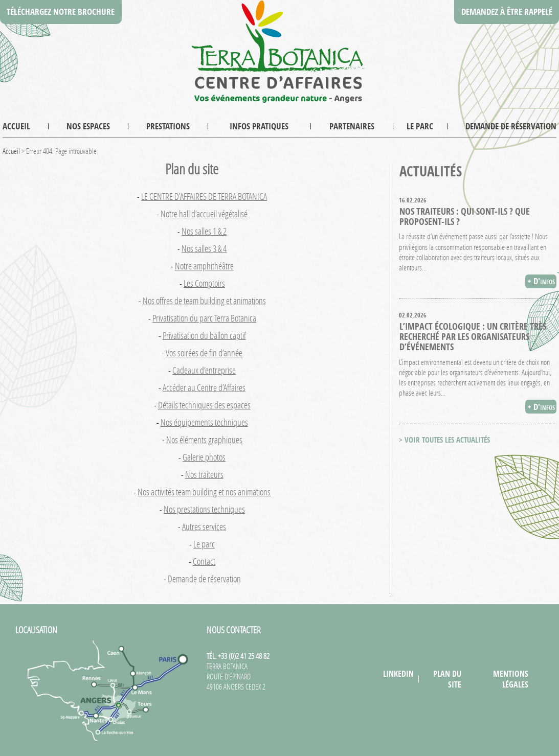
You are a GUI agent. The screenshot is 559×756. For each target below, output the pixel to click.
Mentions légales (511, 679)
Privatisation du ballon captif (204, 335)
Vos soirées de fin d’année (204, 353)
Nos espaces (88, 126)
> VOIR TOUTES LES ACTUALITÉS (444, 440)
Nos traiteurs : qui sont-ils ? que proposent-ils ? (465, 216)
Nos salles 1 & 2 (204, 231)
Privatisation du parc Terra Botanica (204, 318)
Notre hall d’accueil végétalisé (204, 214)
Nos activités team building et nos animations (204, 492)
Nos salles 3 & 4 (204, 248)
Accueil (16, 126)
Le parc (420, 126)
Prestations (168, 126)
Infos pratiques (259, 126)
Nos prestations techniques (204, 509)
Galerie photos (204, 457)
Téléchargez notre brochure (61, 12)
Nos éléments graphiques (204, 440)
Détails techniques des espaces (204, 405)
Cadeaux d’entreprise (204, 370)
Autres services (204, 526)
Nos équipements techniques (204, 422)
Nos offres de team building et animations (204, 301)
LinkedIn (398, 674)
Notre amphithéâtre (204, 266)
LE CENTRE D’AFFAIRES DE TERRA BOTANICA (204, 196)
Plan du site (447, 679)
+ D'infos (541, 281)
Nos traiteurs (204, 474)
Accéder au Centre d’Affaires (204, 387)
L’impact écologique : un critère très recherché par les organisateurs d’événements (473, 336)
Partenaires (352, 126)
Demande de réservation (511, 126)
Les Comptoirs (204, 283)
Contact (204, 561)
